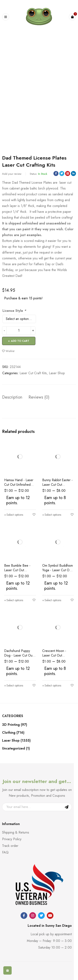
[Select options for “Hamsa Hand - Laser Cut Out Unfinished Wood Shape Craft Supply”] (14, 515)
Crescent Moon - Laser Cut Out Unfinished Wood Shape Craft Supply (56, 658)
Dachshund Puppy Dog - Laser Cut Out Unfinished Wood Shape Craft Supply (19, 658)
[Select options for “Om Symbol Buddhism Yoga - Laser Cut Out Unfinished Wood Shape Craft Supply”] (52, 600)
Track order (10, 846)
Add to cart (20, 341)
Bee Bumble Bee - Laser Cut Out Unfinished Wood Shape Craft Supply (18, 572)
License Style (14, 311)
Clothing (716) (13, 733)
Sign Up (67, 807)
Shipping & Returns (16, 832)
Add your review (12, 174)
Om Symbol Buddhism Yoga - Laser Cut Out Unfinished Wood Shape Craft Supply (58, 572)
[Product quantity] (19, 331)
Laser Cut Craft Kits (33, 373)
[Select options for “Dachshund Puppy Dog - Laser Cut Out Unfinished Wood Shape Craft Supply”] (14, 685)
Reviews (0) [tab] (39, 397)
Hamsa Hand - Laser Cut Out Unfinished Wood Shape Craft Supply (19, 487)
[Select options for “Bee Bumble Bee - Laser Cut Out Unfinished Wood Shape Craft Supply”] (14, 600)
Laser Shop (57, 373)
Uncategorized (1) (16, 748)
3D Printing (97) (15, 725)
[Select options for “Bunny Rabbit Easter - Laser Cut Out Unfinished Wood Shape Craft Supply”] (52, 515)
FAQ (5, 852)
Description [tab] (12, 397)
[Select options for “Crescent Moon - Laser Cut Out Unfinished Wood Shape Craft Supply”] (52, 685)
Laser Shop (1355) (16, 741)
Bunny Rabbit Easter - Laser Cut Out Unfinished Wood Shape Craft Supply (57, 487)
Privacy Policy (12, 839)
